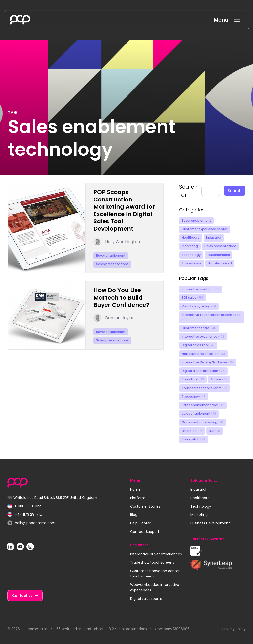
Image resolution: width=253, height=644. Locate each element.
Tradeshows (191, 263)
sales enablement (199, 413)
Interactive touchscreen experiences (211, 317)
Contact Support (145, 532)
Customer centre (199, 328)
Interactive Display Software (208, 362)
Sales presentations (221, 246)
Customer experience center (205, 229)
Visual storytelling (199, 306)
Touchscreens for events (204, 388)
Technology (191, 255)
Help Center (140, 523)
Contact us (22, 596)
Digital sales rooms (146, 599)
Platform (138, 498)
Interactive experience (203, 337)
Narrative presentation (203, 354)
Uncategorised (220, 263)
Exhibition (192, 431)
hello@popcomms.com (32, 523)
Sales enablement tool (203, 405)
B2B (214, 431)
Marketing (190, 246)
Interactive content (201, 289)
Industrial (214, 237)
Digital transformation (203, 371)
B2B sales (192, 298)
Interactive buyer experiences (156, 554)
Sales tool (193, 379)
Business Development (210, 523)
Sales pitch (193, 439)
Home (135, 489)
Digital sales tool (198, 345)
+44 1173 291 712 (24, 515)
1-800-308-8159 (25, 506)
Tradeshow (193, 396)
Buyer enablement (196, 220)
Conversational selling (202, 422)
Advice (219, 379)
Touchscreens (218, 255)
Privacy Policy (234, 629)
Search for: (188, 191)
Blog (134, 515)
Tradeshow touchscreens (152, 562)
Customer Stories (145, 506)
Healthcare (191, 237)
